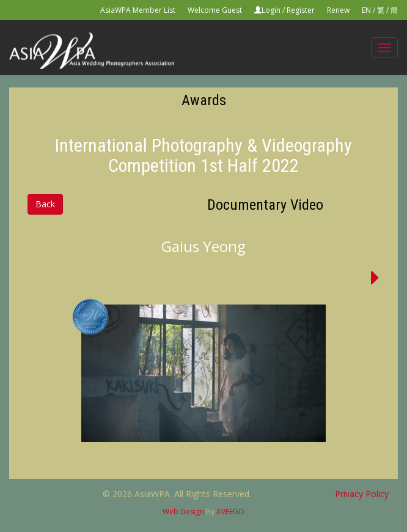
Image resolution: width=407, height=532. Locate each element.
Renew (338, 10)
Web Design (183, 512)
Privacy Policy (362, 494)
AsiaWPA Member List (138, 10)
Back (45, 204)
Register (301, 10)
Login (271, 10)
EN (366, 10)
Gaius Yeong (204, 246)
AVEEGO (230, 512)
